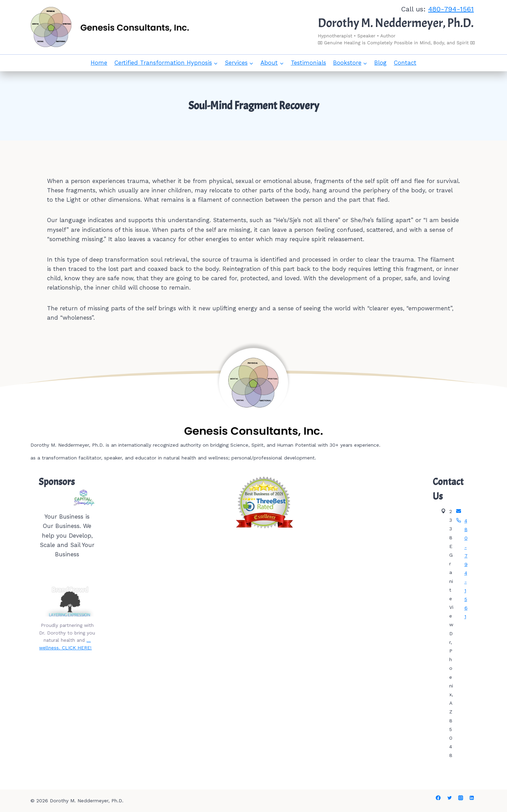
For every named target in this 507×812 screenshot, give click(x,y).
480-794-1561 (451, 9)
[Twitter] (450, 798)
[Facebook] (438, 798)
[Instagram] (461, 798)
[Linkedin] (472, 798)
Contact (405, 63)
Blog (380, 63)
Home (99, 63)
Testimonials (308, 63)
